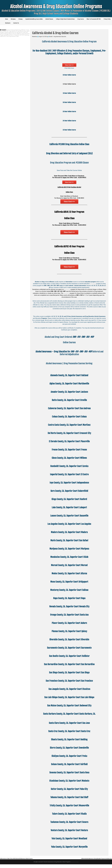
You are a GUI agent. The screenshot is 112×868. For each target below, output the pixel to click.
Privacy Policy (107, 19)
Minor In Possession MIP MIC (94, 19)
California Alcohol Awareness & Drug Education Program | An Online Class (90, 862)
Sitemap (20, 19)
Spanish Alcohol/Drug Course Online (34, 19)
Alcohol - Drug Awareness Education (58, 37)
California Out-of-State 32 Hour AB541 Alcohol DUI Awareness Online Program (23, 862)
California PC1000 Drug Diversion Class (9, 36)
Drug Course (81, 19)
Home (6, 19)
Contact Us (16, 23)
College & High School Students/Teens (65, 19)
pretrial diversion (94, 287)
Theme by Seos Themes (75, 866)
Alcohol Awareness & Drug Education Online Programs (56, 12)
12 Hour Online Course (69, 84)
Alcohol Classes (49, 19)
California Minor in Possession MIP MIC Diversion (17, 35)
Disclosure (8, 23)
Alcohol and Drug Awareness (13, 30)
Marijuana (13, 19)
